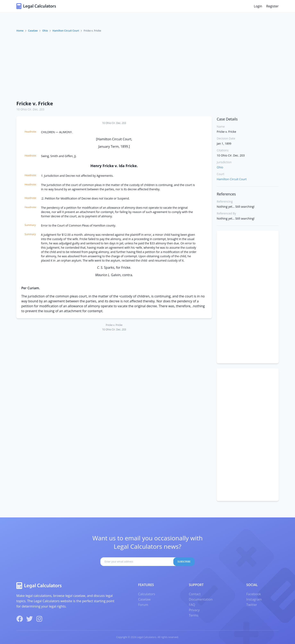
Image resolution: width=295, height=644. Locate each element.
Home (20, 31)
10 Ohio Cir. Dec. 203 (30, 109)
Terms (194, 615)
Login (258, 6)
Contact (195, 594)
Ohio (45, 31)
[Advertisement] (147, 66)
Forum (143, 605)
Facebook (254, 594)
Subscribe (184, 562)
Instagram (254, 599)
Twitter (252, 605)
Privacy (194, 610)
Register (272, 6)
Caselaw (33, 31)
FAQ (192, 605)
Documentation (201, 599)
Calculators (147, 594)
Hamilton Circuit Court (66, 31)
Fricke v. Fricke (35, 103)
